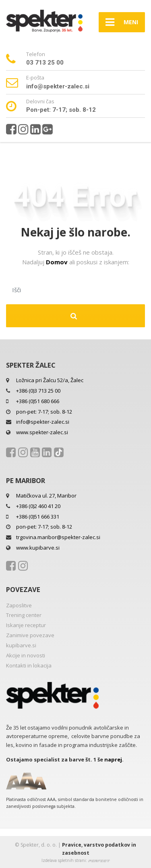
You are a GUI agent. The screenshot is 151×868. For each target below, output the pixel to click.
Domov (58, 262)
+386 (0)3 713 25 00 (38, 391)
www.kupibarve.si (38, 548)
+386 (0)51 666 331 (38, 517)
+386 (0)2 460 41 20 (38, 506)
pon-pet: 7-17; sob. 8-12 (44, 412)
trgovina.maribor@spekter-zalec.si (58, 537)
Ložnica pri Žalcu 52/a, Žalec (50, 380)
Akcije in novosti (26, 655)
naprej (113, 759)
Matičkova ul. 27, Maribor (46, 496)
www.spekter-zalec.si (42, 432)
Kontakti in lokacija (29, 665)
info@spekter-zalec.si (43, 422)
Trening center (24, 615)
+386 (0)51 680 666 (38, 401)
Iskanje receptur (26, 625)
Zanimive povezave (30, 635)
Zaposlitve (19, 605)
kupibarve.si (21, 645)
